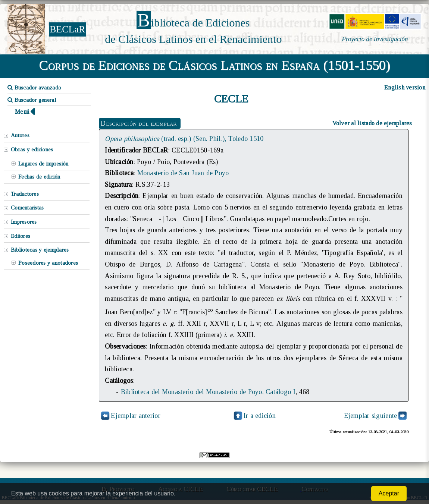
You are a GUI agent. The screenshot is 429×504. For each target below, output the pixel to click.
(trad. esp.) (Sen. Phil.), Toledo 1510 (184, 139)
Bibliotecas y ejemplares (40, 250)
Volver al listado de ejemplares (372, 123)
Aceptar (389, 493)
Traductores (25, 194)
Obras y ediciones (32, 149)
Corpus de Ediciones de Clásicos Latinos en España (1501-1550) (215, 65)
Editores (21, 236)
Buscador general (32, 100)
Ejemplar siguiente (371, 416)
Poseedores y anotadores (48, 263)
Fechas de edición (39, 177)
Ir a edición (254, 416)
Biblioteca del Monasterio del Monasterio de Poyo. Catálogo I (208, 392)
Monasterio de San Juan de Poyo (183, 173)
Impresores (24, 222)
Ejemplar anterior (136, 416)
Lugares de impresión (43, 164)
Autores (20, 135)
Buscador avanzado (34, 88)
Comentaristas (27, 208)
